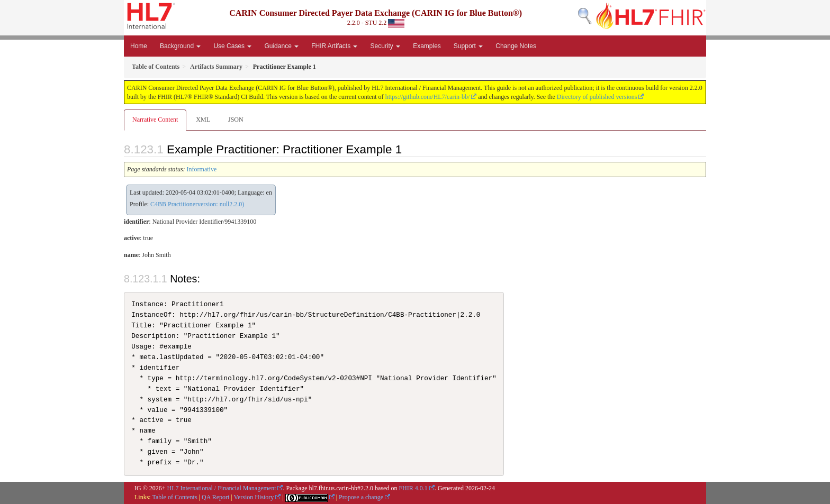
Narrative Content (155, 120)
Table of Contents (174, 497)
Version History (254, 497)
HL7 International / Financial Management (222, 488)
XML (203, 120)
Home (139, 46)
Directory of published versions (597, 97)
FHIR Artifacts (334, 46)
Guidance (281, 46)
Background (180, 46)
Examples (427, 46)
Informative (202, 169)
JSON (236, 120)
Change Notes (516, 46)
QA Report (215, 497)
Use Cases (232, 46)
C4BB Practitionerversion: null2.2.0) (197, 204)
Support (468, 46)
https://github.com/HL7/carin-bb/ (428, 97)
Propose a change (361, 497)
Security (385, 46)
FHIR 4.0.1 (413, 488)
